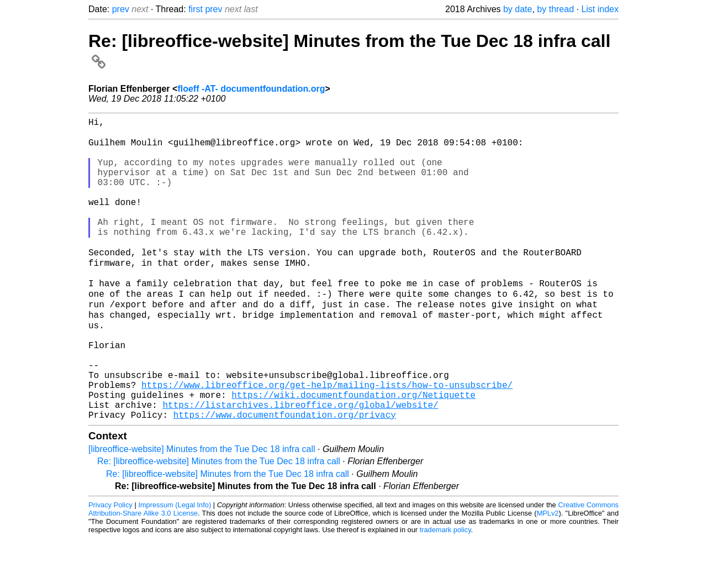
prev (121, 9)
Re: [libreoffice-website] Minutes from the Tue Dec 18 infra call (219, 511)
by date (518, 9)
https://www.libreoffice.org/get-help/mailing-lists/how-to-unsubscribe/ (327, 428)
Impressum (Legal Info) (175, 555)
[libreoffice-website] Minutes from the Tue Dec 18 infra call (202, 499)
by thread (555, 9)
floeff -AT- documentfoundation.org (251, 89)
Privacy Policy (110, 555)
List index (600, 9)
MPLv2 (548, 563)
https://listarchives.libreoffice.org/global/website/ (300, 452)
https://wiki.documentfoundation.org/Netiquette (353, 440)
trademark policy (445, 579)
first (196, 9)
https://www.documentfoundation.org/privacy (285, 464)
